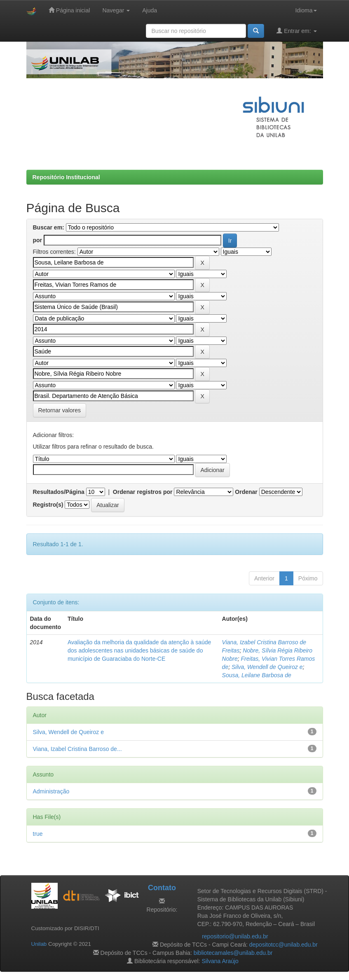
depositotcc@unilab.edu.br (283, 945)
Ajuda (150, 10)
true (38, 834)
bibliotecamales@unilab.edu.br (233, 953)
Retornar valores (60, 410)
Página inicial (69, 10)
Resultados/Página (59, 492)
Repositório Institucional (66, 177)
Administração (51, 791)
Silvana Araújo (220, 961)
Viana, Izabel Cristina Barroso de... (77, 749)
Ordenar (246, 492)
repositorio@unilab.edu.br (235, 936)
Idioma (306, 10)
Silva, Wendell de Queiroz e (267, 667)
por (38, 240)
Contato (162, 888)
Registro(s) (48, 505)
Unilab (39, 944)
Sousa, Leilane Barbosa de (257, 675)
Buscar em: (49, 227)
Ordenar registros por (143, 492)
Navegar (116, 10)
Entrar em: (296, 31)
